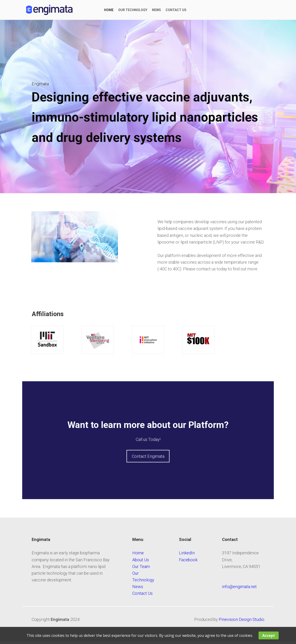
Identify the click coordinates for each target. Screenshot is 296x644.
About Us (141, 562)
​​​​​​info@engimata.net (239, 589)
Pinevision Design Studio (242, 622)
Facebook (188, 562)
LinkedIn (187, 556)
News (138, 589)
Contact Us (142, 596)
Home (138, 556)
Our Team (141, 569)
